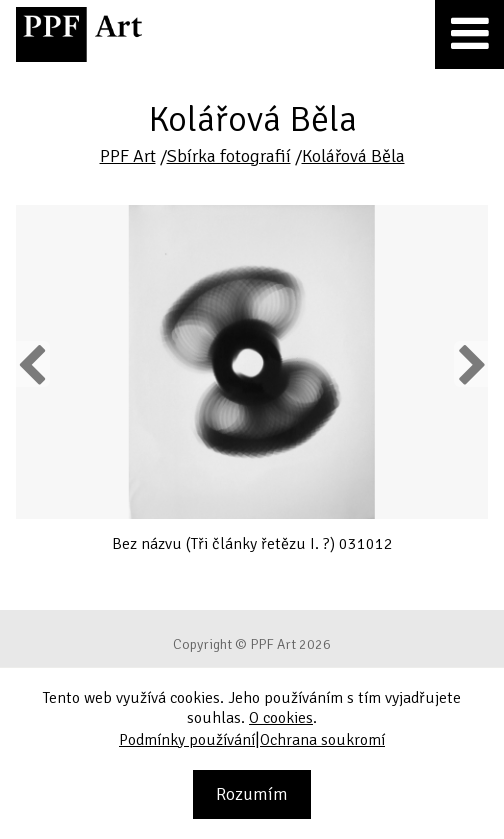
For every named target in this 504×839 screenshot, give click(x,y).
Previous (33, 364)
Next (470, 364)
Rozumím (252, 794)
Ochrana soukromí (322, 740)
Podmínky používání (187, 740)
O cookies (281, 718)
